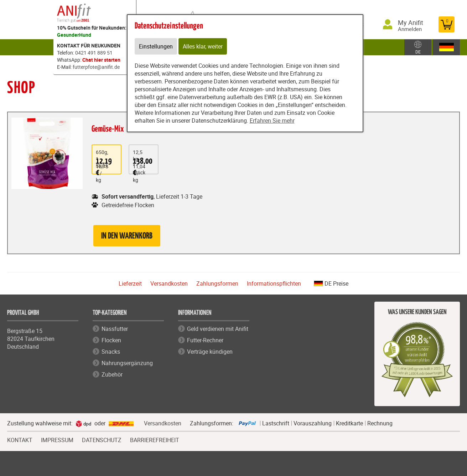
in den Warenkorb (127, 236)
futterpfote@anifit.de (96, 67)
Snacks (111, 352)
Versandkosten (169, 283)
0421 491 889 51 (94, 53)
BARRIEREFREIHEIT (155, 440)
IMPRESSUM (57, 439)
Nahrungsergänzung (127, 363)
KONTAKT (20, 439)
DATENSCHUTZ (102, 439)
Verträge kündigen (210, 352)
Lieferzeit (130, 283)
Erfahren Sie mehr (272, 121)
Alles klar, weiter (203, 46)
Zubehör (112, 374)
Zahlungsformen (217, 283)
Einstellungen (156, 46)
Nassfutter (115, 329)
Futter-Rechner (205, 340)
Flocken (111, 340)
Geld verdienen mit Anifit (218, 329)
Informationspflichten (274, 283)
